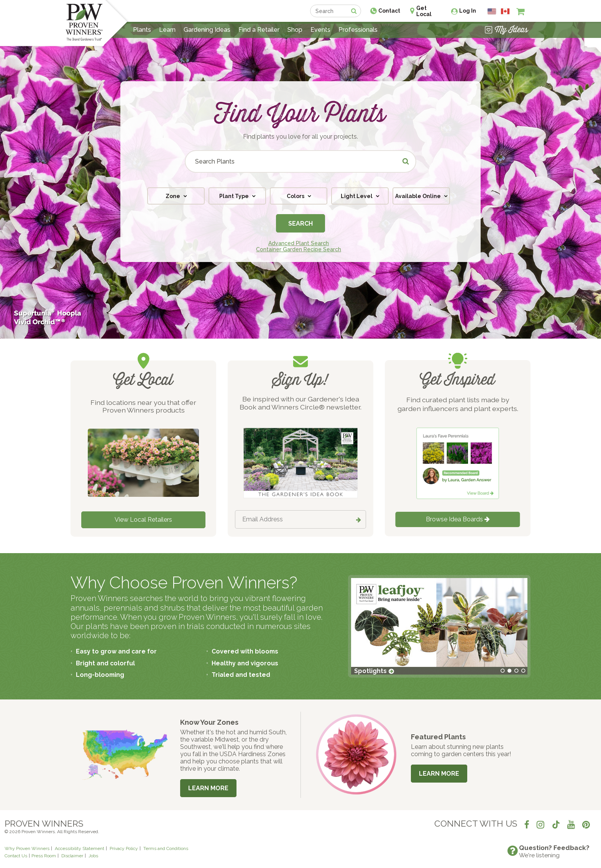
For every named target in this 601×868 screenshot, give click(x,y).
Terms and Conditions (166, 848)
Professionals (358, 30)
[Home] (84, 23)
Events (320, 30)
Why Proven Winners (27, 848)
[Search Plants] (300, 161)
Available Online (419, 196)
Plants (142, 30)
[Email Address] (300, 519)
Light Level (357, 196)
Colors (296, 196)
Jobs (93, 856)
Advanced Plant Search (299, 243)
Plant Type (235, 196)
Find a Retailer (259, 30)
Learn (167, 30)
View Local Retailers (143, 520)
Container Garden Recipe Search (299, 249)
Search (300, 224)
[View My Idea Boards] (507, 30)
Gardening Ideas (207, 30)
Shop (295, 30)
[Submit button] (406, 161)
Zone (173, 196)
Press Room (44, 856)
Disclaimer (72, 856)
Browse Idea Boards (458, 519)
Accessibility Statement (80, 848)
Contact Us (16, 856)
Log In (468, 11)
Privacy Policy (124, 848)
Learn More (208, 788)
